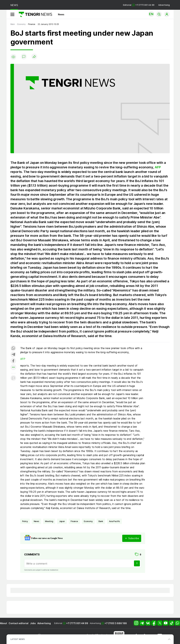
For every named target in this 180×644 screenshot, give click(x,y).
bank (101, 521)
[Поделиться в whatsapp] (13, 348)
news (36, 521)
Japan (62, 521)
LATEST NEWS (18, 639)
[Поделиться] (34, 57)
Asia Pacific (114, 521)
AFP (158, 167)
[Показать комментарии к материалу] (13, 378)
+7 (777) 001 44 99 (77, 623)
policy (25, 521)
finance (74, 521)
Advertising (164, 5)
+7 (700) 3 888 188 (116, 623)
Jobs (33, 623)
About (4, 623)
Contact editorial (19, 623)
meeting (49, 521)
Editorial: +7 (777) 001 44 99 (139, 5)
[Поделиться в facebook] (13, 361)
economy (88, 521)
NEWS (14, 5)
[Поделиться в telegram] (13, 355)
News (61, 14)
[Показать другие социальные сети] (13, 367)
